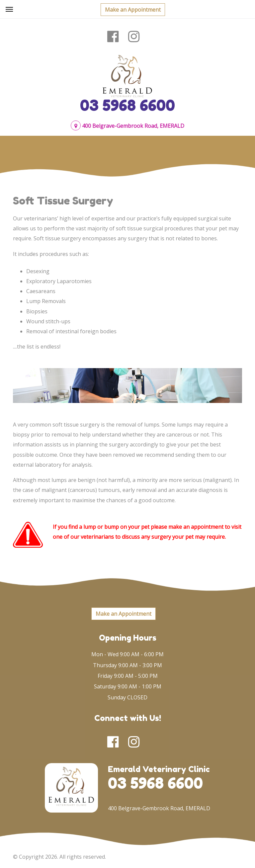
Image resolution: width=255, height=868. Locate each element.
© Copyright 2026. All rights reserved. (59, 857)
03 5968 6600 (127, 105)
